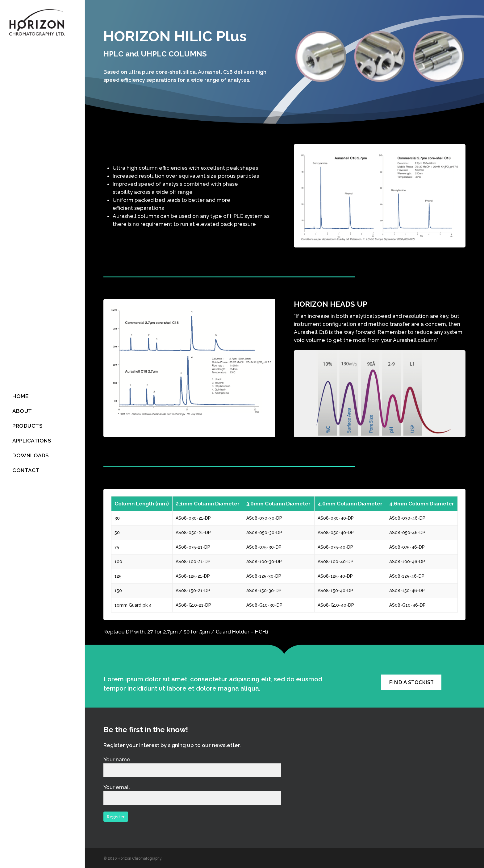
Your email (192, 794)
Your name (192, 767)
